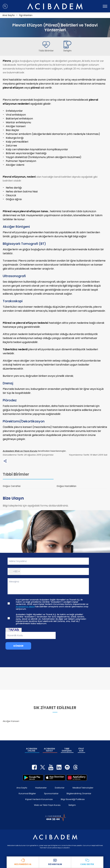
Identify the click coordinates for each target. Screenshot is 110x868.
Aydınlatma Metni (25, 607)
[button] (14, 571)
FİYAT (81, 750)
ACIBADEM (32, 750)
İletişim (72, 805)
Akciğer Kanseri (11, 721)
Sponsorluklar (51, 793)
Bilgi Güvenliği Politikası (73, 799)
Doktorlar (60, 788)
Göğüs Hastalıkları (66, 486)
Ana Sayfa (22, 788)
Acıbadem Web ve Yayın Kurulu (20, 451)
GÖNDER (18, 646)
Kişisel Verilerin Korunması (39, 799)
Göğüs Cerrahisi (12, 486)
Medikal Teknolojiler (83, 788)
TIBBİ (67, 750)
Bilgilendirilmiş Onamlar (79, 793)
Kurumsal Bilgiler (27, 793)
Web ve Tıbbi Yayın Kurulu (47, 805)
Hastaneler (41, 788)
